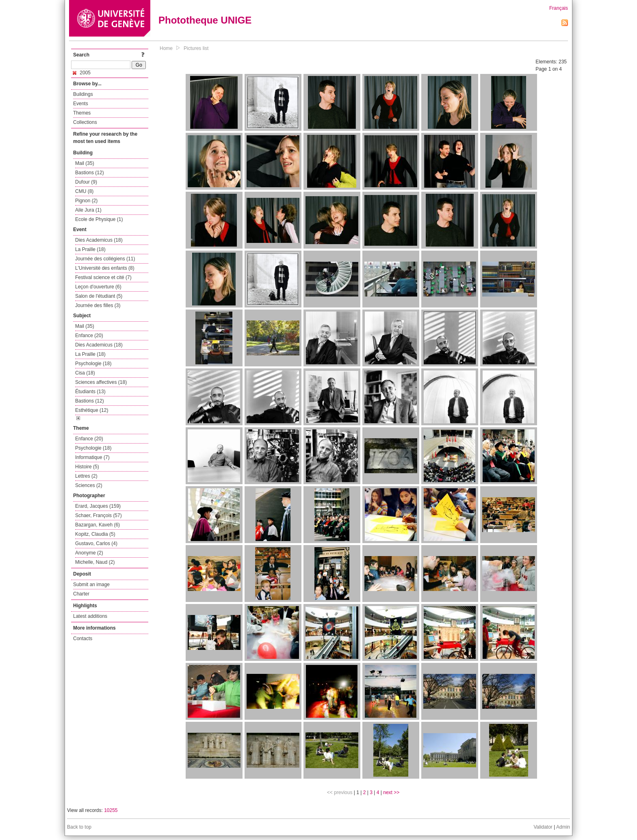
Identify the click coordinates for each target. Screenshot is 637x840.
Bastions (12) (90, 173)
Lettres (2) (86, 476)
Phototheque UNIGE (205, 20)
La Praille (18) (90, 249)
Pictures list (196, 48)
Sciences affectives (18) (101, 382)
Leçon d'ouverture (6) (98, 287)
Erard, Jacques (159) (98, 506)
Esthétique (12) (92, 410)
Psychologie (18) (93, 364)
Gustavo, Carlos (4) (96, 543)
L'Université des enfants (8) (105, 268)
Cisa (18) (85, 373)
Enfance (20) (89, 336)
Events (81, 104)
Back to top (79, 827)
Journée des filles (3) (98, 305)
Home (166, 48)
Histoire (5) (87, 467)
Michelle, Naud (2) (95, 562)
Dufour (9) (86, 182)
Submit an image (91, 585)
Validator (543, 827)
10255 (111, 810)
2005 (82, 73)
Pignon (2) (86, 201)
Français (559, 8)
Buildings (83, 94)
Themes (82, 113)
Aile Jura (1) (88, 210)
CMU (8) (84, 191)
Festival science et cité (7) (103, 277)
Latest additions (90, 616)
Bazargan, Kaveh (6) (97, 525)
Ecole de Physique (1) (99, 219)
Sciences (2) (89, 485)
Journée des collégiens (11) (105, 259)
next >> (391, 792)
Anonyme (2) (89, 553)
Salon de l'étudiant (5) (99, 296)
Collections (85, 122)
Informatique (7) (92, 457)
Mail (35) (85, 163)
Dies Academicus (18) (99, 240)
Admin (563, 827)
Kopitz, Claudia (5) (95, 534)
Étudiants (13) (90, 392)
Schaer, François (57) (99, 515)
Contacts (83, 639)
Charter (81, 594)
